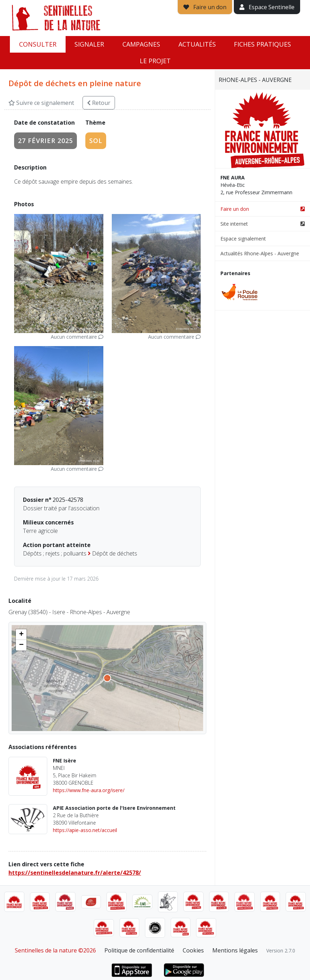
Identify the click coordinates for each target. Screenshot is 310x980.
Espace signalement (243, 239)
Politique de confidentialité (139, 950)
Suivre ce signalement (41, 103)
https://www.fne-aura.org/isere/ (89, 790)
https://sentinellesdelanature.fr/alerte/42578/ (75, 873)
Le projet (155, 61)
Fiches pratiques (262, 44)
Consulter (38, 44)
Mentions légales (235, 950)
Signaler (89, 44)
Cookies (193, 950)
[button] (21, 635)
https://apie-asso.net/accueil (85, 830)
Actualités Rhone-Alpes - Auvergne (260, 253)
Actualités (197, 44)
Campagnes (141, 44)
